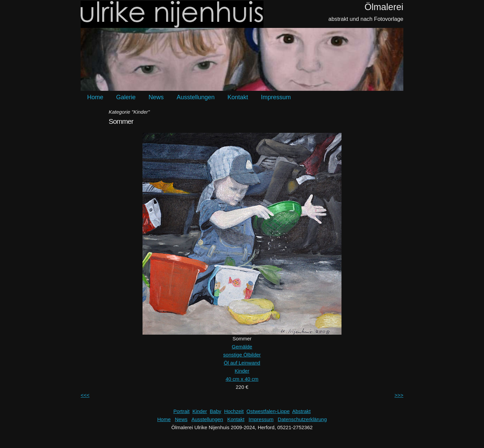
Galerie (126, 97)
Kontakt (238, 97)
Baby (215, 411)
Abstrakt (301, 411)
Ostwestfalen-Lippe (268, 411)
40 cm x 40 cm (242, 379)
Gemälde (242, 347)
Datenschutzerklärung (302, 419)
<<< (85, 395)
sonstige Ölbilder (242, 355)
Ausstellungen (195, 97)
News (156, 97)
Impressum (276, 97)
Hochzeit (234, 411)
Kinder (242, 371)
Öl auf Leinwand (242, 363)
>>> (399, 395)
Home (95, 97)
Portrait (182, 411)
